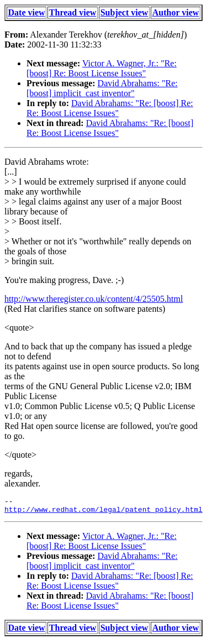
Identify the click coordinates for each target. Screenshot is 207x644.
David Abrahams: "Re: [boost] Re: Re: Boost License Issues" (110, 108)
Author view (176, 12)
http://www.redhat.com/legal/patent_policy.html (104, 512)
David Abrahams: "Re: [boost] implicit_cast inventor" (102, 88)
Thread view (73, 12)
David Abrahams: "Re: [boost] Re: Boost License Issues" (110, 128)
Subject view (124, 12)
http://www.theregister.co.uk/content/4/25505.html (94, 299)
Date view (27, 12)
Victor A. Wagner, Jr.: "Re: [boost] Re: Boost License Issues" (102, 68)
